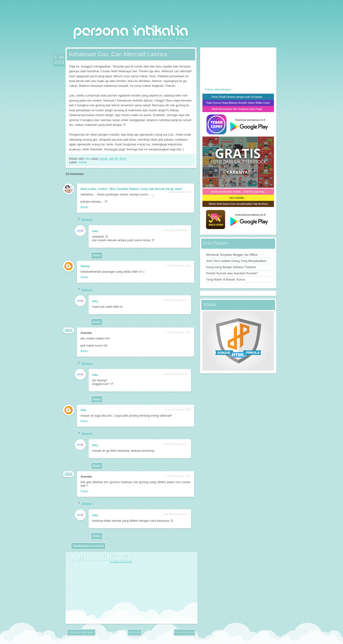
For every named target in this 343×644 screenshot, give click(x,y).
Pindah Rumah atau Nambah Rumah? (232, 273)
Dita (83, 410)
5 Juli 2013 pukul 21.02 (178, 476)
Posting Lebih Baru (81, 632)
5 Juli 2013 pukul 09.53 (178, 192)
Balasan (87, 220)
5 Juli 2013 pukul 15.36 (178, 410)
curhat (82, 162)
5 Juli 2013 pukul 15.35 (175, 374)
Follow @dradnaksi (218, 89)
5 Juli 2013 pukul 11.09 (178, 266)
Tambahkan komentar (88, 546)
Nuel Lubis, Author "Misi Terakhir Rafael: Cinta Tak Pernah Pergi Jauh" (132, 189)
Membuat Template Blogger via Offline (232, 255)
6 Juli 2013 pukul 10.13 (175, 514)
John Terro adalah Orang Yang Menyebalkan (236, 261)
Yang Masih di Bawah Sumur (226, 279)
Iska (88, 159)
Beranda (135, 632)
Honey (85, 266)
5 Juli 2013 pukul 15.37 (175, 444)
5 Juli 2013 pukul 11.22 (175, 300)
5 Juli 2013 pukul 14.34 (178, 332)
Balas (84, 207)
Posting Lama (184, 632)
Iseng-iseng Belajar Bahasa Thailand (231, 267)
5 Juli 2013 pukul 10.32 (175, 230)
